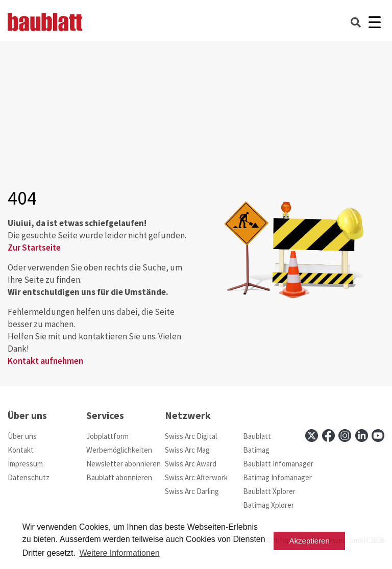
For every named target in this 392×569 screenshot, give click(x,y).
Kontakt (21, 450)
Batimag (256, 450)
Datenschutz (29, 477)
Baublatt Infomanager (278, 464)
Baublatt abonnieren (119, 477)
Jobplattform (107, 436)
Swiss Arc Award (191, 464)
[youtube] (378, 436)
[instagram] (345, 436)
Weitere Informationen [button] (119, 553)
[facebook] (328, 436)
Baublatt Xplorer (269, 491)
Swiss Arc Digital (191, 436)
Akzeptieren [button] (310, 541)
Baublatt (257, 436)
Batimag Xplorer (268, 505)
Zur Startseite (34, 248)
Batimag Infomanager (277, 477)
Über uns (22, 436)
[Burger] (374, 22)
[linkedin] (362, 436)
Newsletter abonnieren (124, 464)
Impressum (25, 464)
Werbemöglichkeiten (119, 450)
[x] (312, 436)
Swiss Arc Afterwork (196, 477)
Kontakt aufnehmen (45, 361)
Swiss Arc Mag (187, 450)
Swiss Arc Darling (192, 491)
